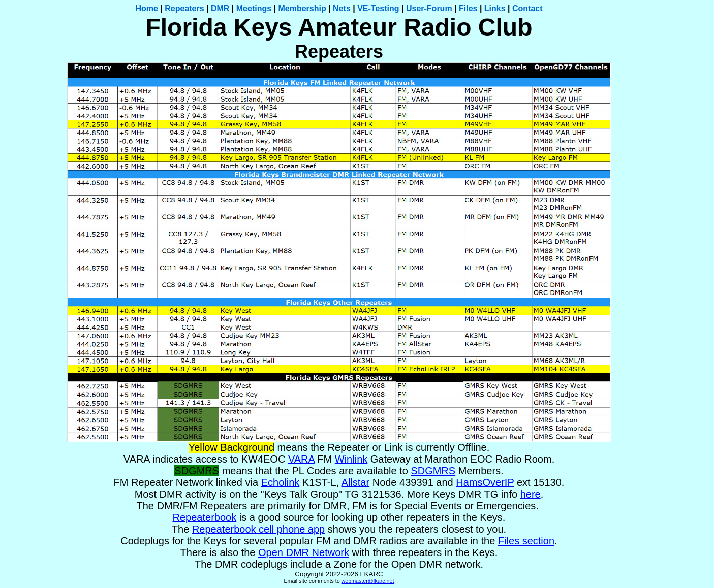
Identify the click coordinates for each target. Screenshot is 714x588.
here (531, 494)
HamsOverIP (485, 482)
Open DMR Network (304, 552)
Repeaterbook (205, 517)
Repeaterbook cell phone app (258, 529)
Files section (526, 541)
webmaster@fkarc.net (368, 581)
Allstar (356, 482)
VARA (301, 459)
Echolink (281, 482)
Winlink (351, 459)
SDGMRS (433, 471)
